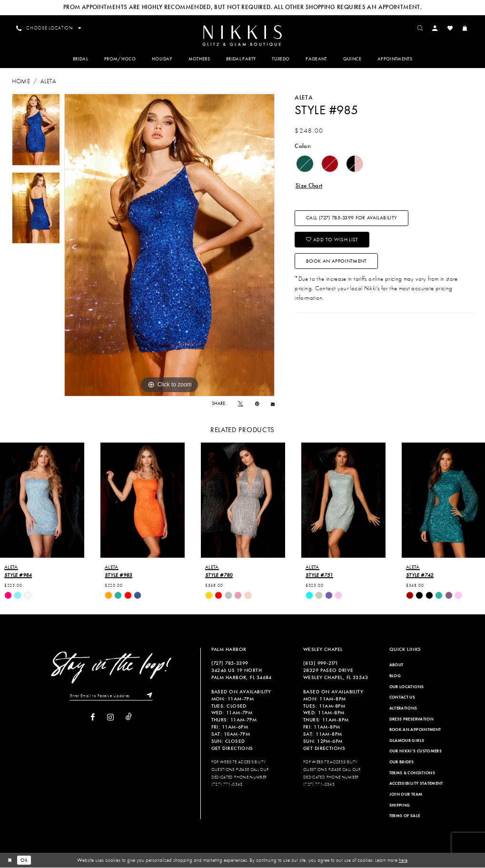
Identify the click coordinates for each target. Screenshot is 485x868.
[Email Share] (273, 404)
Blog (395, 676)
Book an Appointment (337, 262)
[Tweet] (240, 404)
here (403, 860)
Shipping (400, 806)
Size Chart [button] (309, 186)
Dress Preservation (411, 719)
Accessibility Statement (416, 784)
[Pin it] (257, 404)
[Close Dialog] (10, 860)
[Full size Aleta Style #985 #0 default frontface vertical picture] (169, 246)
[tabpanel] (36, 130)
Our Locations (407, 687)
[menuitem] (242, 35)
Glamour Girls (407, 741)
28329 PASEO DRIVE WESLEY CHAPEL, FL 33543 (336, 674)
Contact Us (402, 698)
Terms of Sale (405, 816)
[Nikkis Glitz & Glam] (242, 36)
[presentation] (42, 501)
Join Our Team (406, 795)
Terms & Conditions (412, 773)
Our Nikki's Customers (416, 751)
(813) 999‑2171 (321, 663)
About (396, 665)
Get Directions (232, 749)
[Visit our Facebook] (93, 718)
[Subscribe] (148, 696)
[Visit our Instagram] (110, 718)
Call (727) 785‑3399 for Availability (351, 219)
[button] (436, 28)
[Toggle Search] (421, 28)
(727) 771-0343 (227, 785)
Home (21, 82)
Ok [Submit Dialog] (25, 860)
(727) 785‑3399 (230, 663)
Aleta (48, 82)
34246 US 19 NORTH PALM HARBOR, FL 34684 (242, 674)
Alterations (403, 709)
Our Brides (402, 762)
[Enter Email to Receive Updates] (111, 696)
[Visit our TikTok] (129, 718)
